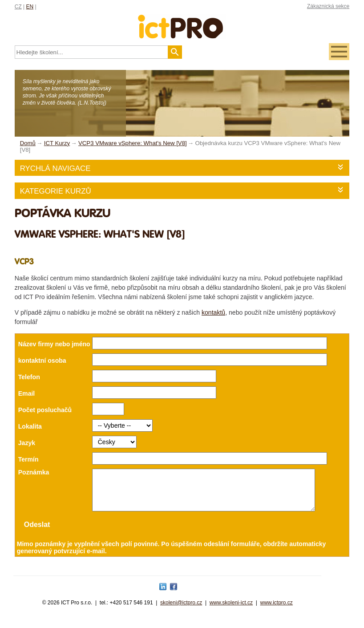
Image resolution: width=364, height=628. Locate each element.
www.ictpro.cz (277, 611)
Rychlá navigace (55, 168)
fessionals (182, 21)
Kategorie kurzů (56, 191)
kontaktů (213, 312)
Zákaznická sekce (328, 6)
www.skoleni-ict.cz (231, 611)
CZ (18, 7)
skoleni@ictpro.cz (181, 611)
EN (30, 7)
